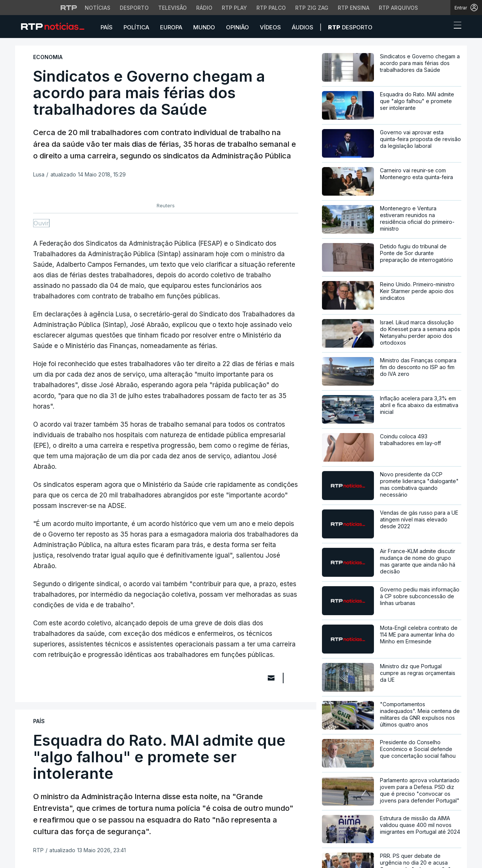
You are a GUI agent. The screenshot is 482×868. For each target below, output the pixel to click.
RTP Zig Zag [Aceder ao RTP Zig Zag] (312, 8)
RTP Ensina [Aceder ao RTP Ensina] (354, 8)
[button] (444, 27)
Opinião (237, 27)
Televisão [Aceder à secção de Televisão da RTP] (172, 8)
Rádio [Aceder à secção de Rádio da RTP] (204, 8)
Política (136, 27)
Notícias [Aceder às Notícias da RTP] (98, 8)
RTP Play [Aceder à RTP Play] (234, 8)
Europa (171, 27)
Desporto (350, 27)
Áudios (303, 27)
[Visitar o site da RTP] (69, 8)
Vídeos (270, 27)
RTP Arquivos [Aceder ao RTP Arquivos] (398, 8)
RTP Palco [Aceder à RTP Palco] (271, 8)
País (107, 27)
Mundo (204, 27)
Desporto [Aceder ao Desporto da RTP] (134, 8)
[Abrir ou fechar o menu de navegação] (455, 26)
